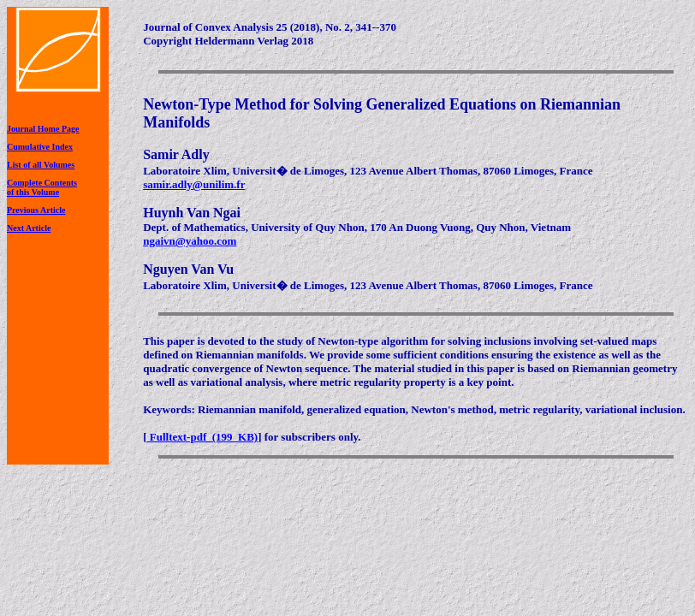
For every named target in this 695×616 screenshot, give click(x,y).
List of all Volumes (41, 165)
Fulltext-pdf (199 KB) (203, 437)
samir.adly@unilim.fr (194, 184)
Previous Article (36, 210)
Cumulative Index (40, 147)
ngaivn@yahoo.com (190, 241)
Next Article (29, 228)
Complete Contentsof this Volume (42, 187)
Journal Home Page (43, 129)
